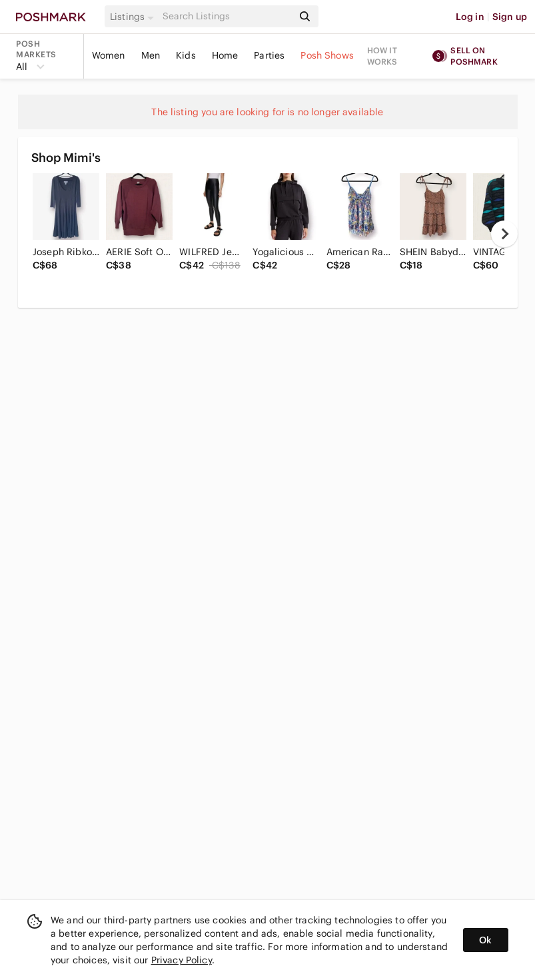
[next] (504, 234)
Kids (186, 55)
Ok (485, 940)
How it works (382, 56)
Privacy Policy (182, 960)
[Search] (227, 16)
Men (151, 55)
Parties (269, 55)
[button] (134, 17)
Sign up (510, 17)
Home (225, 55)
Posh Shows (327, 55)
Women (109, 55)
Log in (470, 17)
